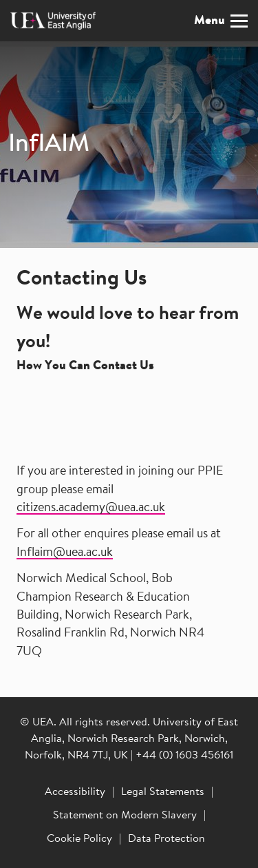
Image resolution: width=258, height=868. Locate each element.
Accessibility (75, 792)
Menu (221, 21)
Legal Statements (163, 792)
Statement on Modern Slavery (125, 816)
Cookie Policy (79, 839)
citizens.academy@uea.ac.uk (91, 508)
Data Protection (166, 839)
